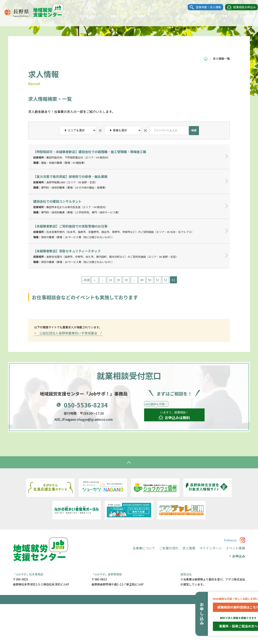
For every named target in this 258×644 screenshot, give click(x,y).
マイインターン (156, 16)
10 (110, 280)
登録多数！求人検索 (205, 7)
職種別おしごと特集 (210, 16)
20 (118, 280)
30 (126, 280)
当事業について (87, 16)
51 (158, 280)
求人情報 (133, 16)
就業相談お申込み (241, 7)
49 (142, 280)
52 (165, 280)
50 (150, 280)
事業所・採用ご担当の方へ (228, 626)
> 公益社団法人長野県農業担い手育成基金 (68, 373)
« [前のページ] (95, 280)
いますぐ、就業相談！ (174, 455)
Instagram (240, 16)
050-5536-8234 (86, 445)
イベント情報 (182, 16)
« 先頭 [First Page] (86, 280)
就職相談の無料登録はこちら (228, 607)
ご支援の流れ (112, 16)
